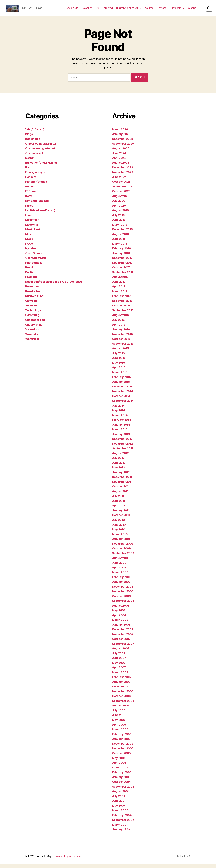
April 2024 (119, 162)
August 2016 (121, 319)
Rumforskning (35, 300)
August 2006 (121, 710)
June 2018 (119, 243)
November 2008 (123, 595)
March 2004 (120, 814)
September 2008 (124, 605)
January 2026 (122, 138)
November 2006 (123, 695)
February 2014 (122, 424)
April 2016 (119, 329)
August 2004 (121, 795)
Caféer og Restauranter (42, 148)
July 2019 (119, 219)
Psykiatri (31, 281)
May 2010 (119, 533)
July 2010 (119, 524)
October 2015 (122, 343)
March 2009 (120, 576)
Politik (30, 276)
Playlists (161, 10)
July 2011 (119, 500)
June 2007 (120, 662)
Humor (30, 191)
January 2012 (121, 476)
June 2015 (119, 362)
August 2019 (121, 214)
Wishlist (192, 10)
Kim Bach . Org (44, 860)
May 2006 (119, 724)
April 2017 (119, 291)
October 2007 (122, 643)
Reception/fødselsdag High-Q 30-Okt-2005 (55, 286)
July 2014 (119, 410)
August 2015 (121, 352)
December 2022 (123, 172)
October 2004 (122, 786)
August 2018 (121, 238)
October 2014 (122, 400)
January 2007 (122, 686)
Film (28, 172)
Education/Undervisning (42, 167)
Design (30, 162)
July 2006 (119, 714)
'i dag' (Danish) (35, 133)
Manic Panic (33, 233)
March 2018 (120, 248)
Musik (30, 243)
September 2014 (124, 405)
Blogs (29, 138)
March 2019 (120, 229)
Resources (33, 291)
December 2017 (123, 262)
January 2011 (121, 514)
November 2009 (123, 548)
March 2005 (120, 772)
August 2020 (121, 200)
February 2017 (122, 300)
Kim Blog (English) (38, 205)
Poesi (29, 271)
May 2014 (119, 414)
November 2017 (123, 267)
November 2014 (123, 395)
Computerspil (35, 157)
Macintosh (33, 224)
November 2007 (123, 638)
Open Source (34, 257)
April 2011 (119, 510)
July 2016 (119, 324)
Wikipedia (32, 338)
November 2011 (123, 486)
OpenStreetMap (36, 262)
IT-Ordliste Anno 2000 (129, 10)
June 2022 (120, 181)
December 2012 (123, 443)
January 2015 (121, 386)
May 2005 (119, 762)
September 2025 (124, 148)
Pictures (149, 10)
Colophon (87, 10)
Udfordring (33, 319)
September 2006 (124, 705)
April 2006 (120, 729)
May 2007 (119, 667)
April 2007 (119, 671)
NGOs (29, 248)
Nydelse (31, 252)
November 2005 (123, 753)
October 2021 (122, 186)
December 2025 (123, 143)
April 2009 (120, 572)
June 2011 (119, 505)
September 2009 (124, 557)
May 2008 (119, 614)
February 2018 (122, 252)
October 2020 (122, 195)
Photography (34, 267)
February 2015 (122, 381)
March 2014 (120, 419)
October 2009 (122, 553)
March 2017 (120, 295)
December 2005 (123, 748)
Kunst (29, 210)
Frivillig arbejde (36, 176)
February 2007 (122, 681)
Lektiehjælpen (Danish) (41, 214)
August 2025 (121, 152)
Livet (29, 219)
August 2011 (121, 495)
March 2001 (120, 829)
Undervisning (35, 329)
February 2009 (122, 581)
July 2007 (119, 657)
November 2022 (123, 176)
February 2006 (122, 738)
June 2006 (120, 719)
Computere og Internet (41, 152)
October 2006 (122, 700)
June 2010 (119, 529)
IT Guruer (32, 195)
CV (97, 10)
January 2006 (122, 743)
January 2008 (122, 629)
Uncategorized (36, 324)
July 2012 (119, 462)
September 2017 (124, 276)
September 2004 (124, 791)
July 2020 (119, 205)
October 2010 (122, 519)
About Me (73, 10)
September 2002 (124, 824)
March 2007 (120, 676)
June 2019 (119, 224)
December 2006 (123, 691)
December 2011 (123, 481)
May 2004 (119, 810)
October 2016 (122, 310)
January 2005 (122, 781)
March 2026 (120, 133)
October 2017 (122, 271)
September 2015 (124, 348)
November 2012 (123, 448)
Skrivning (32, 305)
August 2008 (121, 610)
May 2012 (119, 471)
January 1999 (122, 833)
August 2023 (121, 167)
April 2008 (120, 619)
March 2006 (120, 733)
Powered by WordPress (69, 860)
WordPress (33, 343)
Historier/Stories (37, 186)
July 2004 (119, 800)
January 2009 (122, 586)
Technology (33, 314)
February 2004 (122, 819)
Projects (177, 10)
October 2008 (122, 600)
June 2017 (119, 286)
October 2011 (121, 491)
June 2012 (119, 467)
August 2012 (121, 457)
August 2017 (121, 281)
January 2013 (121, 438)
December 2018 (123, 233)
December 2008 (123, 591)
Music (30, 238)
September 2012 (124, 452)
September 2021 (124, 191)
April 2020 (119, 210)
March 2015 (120, 376)
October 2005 (122, 757)
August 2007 (121, 652)
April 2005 (119, 767)
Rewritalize (33, 295)
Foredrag (108, 10)
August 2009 (121, 562)
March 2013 (120, 433)
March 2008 (120, 624)
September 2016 (124, 314)
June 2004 (120, 805)
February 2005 (122, 776)
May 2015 (119, 367)
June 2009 (120, 567)
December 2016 (123, 305)
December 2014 (123, 391)
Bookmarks (33, 143)
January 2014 (122, 429)
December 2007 (123, 633)
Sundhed (32, 310)
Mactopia (32, 229)
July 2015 (119, 357)
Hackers (31, 181)
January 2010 (122, 543)
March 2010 (120, 538)
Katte (29, 200)
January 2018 (122, 257)
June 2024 (120, 157)
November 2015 (123, 338)
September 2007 (124, 648)
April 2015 (119, 372)
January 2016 (122, 333)
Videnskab (33, 333)
